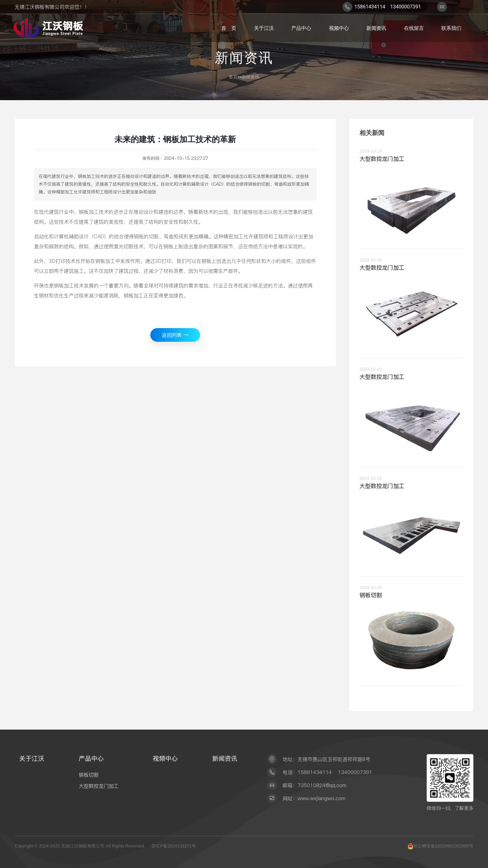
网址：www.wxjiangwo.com (314, 798)
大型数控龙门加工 (382, 159)
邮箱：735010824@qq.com (314, 785)
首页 (233, 77)
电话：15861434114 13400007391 (327, 772)
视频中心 (337, 28)
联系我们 (450, 28)
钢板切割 (371, 595)
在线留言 (412, 28)
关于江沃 (263, 28)
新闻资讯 (375, 28)
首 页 (228, 28)
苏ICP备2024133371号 (174, 846)
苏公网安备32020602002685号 (443, 846)
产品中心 (300, 28)
